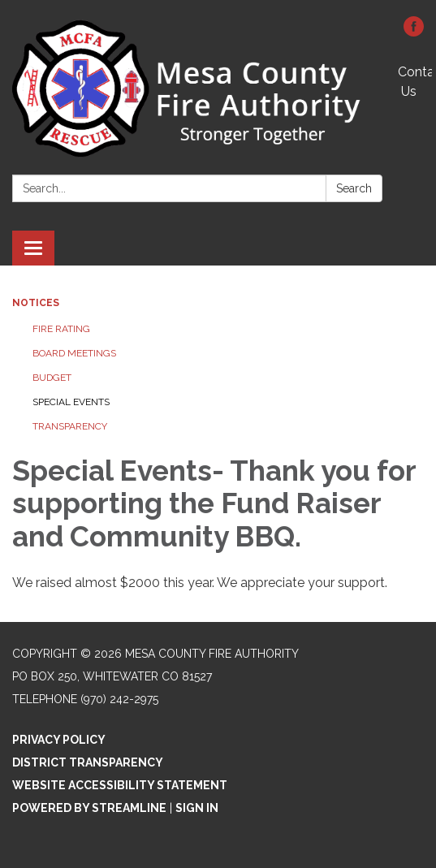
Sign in (197, 808)
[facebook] (414, 32)
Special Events (71, 402)
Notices (36, 303)
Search (354, 188)
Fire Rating (61, 329)
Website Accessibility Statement (120, 785)
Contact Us (415, 82)
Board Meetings (74, 353)
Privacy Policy (59, 740)
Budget (52, 378)
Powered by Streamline (89, 808)
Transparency (70, 426)
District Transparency (88, 762)
